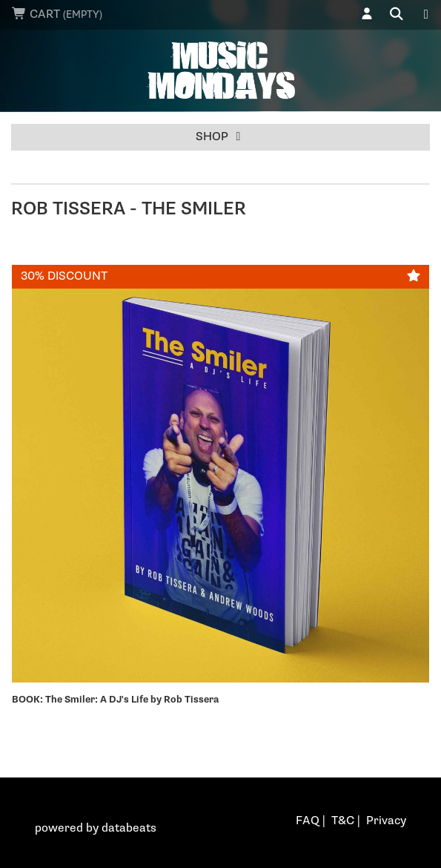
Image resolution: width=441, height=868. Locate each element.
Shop (221, 137)
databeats (129, 828)
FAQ (308, 821)
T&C (343, 821)
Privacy (386, 821)
